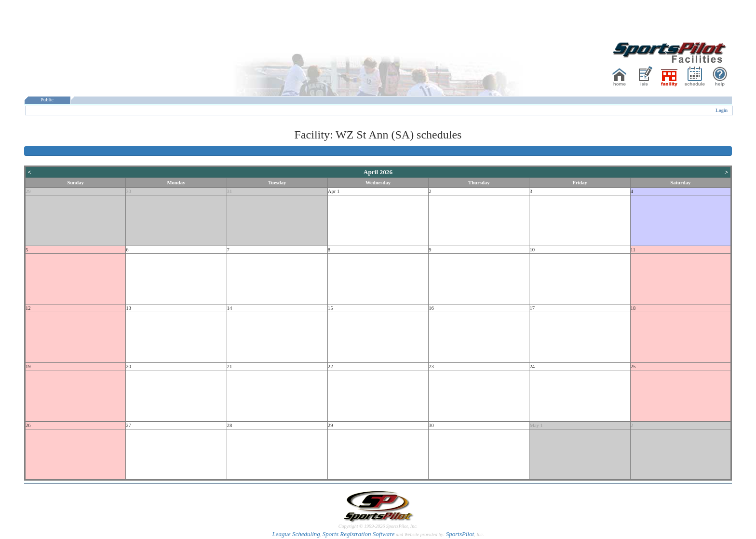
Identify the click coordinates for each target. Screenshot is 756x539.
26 (28, 425)
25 (633, 366)
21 (230, 366)
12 (28, 308)
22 (331, 366)
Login (722, 110)
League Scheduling (296, 534)
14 (230, 308)
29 (28, 191)
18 (633, 308)
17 (532, 308)
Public (47, 100)
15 (331, 308)
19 (28, 366)
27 (128, 425)
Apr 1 (334, 191)
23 (431, 366)
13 (128, 308)
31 (230, 191)
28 (230, 425)
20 (128, 366)
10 (532, 250)
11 (633, 250)
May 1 (536, 425)
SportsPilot (460, 534)
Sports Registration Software (359, 534)
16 (431, 308)
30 (128, 191)
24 (532, 366)
